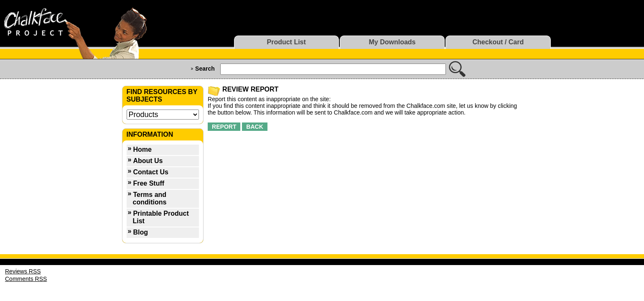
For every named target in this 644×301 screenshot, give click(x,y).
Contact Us (150, 172)
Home (142, 149)
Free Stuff (149, 183)
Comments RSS (26, 279)
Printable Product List (161, 217)
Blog (140, 232)
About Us (148, 161)
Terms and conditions (150, 198)
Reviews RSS (23, 271)
